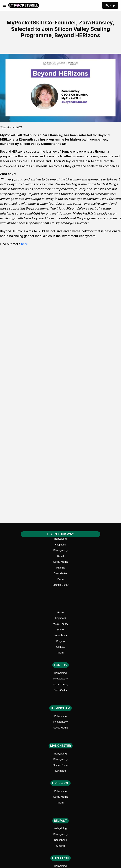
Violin (61, 653)
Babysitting (61, 539)
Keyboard (60, 618)
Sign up (110, 5)
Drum (61, 579)
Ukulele (60, 647)
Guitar (61, 612)
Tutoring (60, 568)
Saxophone (60, 635)
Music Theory (61, 624)
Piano (61, 630)
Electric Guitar (60, 585)
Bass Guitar (60, 573)
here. (25, 244)
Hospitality (61, 545)
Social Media (60, 562)
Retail (61, 556)
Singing (60, 641)
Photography (60, 550)
